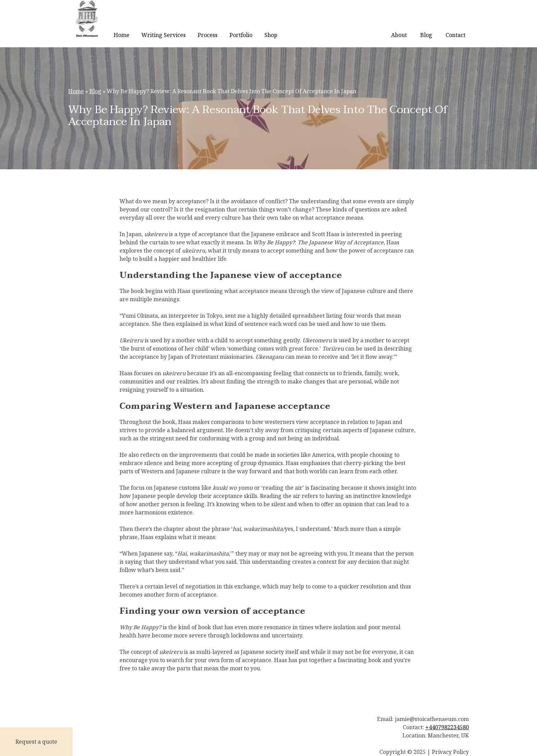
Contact (455, 35)
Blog (426, 35)
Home (122, 35)
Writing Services (164, 35)
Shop (271, 35)
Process (208, 35)
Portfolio (241, 35)
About (399, 35)
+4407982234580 (447, 727)
